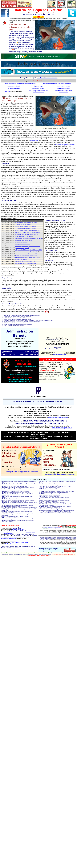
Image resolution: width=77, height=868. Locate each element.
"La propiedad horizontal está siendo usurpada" (25, 228)
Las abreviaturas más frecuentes (47, 78)
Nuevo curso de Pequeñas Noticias (61, 446)
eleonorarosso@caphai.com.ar (58, 417)
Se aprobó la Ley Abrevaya (21, 260)
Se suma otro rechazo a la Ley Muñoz (23, 236)
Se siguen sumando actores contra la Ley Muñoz (26, 223)
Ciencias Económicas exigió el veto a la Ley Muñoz (27, 234)
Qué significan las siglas (38, 479)
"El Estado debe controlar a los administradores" (26, 263)
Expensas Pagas (39, 86)
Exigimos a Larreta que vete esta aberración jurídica (27, 252)
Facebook (29, 532)
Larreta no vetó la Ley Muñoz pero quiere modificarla (27, 230)
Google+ (12, 533)
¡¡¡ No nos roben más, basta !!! (22, 248)
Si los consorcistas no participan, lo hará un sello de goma (16, 99)
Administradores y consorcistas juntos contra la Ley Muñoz (28, 238)
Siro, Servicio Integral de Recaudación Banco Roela (57, 84)
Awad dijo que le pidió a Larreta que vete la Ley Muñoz (27, 232)
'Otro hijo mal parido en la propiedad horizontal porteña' (27, 246)
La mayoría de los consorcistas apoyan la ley (25, 262)
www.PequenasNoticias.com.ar (8, 538)
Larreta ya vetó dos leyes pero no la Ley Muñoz (26, 227)
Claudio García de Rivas (18, 530)
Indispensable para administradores (22, 447)
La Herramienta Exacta (63, 89)
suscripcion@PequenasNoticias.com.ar (52, 528)
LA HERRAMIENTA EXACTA (57, 359)
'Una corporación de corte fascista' (22, 244)
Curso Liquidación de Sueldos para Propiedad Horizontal (20, 84)
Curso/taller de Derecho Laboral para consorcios (63, 91)
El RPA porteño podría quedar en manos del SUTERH (27, 258)
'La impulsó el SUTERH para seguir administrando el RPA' (28, 250)
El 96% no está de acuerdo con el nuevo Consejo (26, 256)
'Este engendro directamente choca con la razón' (26, 254)
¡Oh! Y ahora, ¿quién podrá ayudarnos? (24, 240)
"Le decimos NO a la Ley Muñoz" (22, 225)
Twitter (8, 533)
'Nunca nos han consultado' (21, 242)
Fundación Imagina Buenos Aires (65, 145)
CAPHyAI (8, 91)
